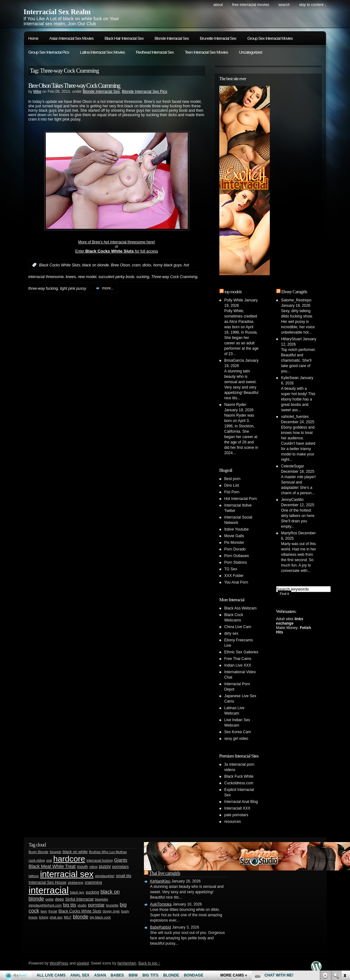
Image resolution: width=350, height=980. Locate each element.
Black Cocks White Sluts (60, 265)
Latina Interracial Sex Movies (102, 52)
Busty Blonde (39, 852)
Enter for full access (117, 251)
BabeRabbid (161, 927)
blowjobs (101, 899)
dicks (147, 265)
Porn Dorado (235, 549)
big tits (70, 905)
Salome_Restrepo (296, 300)
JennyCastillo (292, 500)
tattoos (34, 876)
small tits (124, 876)
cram (136, 265)
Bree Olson (120, 265)
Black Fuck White (239, 776)
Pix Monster (234, 543)
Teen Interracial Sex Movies (206, 52)
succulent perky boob (116, 277)
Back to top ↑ (149, 963)
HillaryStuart (291, 339)
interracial (49, 890)
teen (44, 911)
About (218, 5)
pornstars (121, 867)
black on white (75, 852)
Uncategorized (250, 52)
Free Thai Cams (238, 659)
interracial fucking (100, 860)
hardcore (69, 859)
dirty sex (231, 633)
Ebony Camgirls (294, 292)
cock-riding (37, 860)
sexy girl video (236, 739)
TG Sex (231, 569)
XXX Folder (234, 576)
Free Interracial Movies (250, 5)
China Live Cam (238, 627)
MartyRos (289, 533)
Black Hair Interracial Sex (124, 38)
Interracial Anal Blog (241, 802)
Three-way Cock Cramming (174, 277)
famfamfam (127, 963)
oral (49, 860)
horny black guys (167, 265)
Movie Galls (234, 536)
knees (71, 277)
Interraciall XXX (237, 808)
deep (59, 899)
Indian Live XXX (238, 665)
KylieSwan (290, 378)
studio (82, 905)
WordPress (59, 963)
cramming (93, 882)
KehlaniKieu (160, 881)
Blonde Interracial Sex (172, 38)
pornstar (96, 905)
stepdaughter (105, 876)
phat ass (56, 917)
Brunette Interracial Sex (218, 38)
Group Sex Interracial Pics (49, 52)
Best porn (232, 479)
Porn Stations (236, 562)
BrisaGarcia (234, 360)
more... (108, 288)
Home (33, 38)
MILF (68, 917)
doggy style (111, 911)
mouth (83, 867)
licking (44, 917)
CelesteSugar (293, 466)
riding (93, 867)
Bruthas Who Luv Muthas (108, 852)
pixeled (83, 963)
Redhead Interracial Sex (155, 52)
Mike (37, 92)
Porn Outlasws (237, 556)
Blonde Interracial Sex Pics (144, 92)
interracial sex (67, 874)
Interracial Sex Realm (57, 12)
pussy (105, 866)
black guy (77, 892)
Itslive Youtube (237, 529)
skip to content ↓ (313, 5)
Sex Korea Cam (238, 732)
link (344, 881)
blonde (81, 917)
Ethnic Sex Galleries (241, 652)
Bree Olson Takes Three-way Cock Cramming (74, 86)
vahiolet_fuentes (295, 417)
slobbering (76, 882)
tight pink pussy (73, 288)
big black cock (100, 917)
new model (87, 277)
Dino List (232, 485)
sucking (143, 277)
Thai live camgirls (164, 873)
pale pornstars (236, 815)
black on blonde (96, 265)
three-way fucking (43, 288)
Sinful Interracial (80, 899)
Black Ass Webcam (240, 608)
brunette (112, 905)
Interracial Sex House (48, 882)
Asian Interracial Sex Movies (71, 38)
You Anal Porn (236, 582)
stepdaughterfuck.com (45, 905)
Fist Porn (232, 492)
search (284, 5)
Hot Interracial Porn (241, 499)
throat (53, 911)
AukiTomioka (161, 904)
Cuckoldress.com (239, 783)
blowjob (56, 852)
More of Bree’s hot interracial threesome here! (117, 242)
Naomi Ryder (235, 405)
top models (233, 292)
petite (50, 899)
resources (233, 822)
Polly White (234, 300)
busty (125, 911)
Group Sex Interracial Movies (270, 38)
